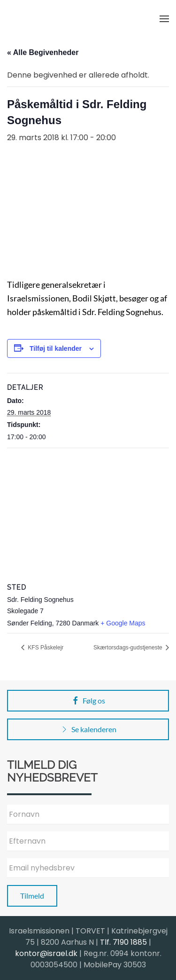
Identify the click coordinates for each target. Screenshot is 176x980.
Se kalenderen (88, 729)
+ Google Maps (123, 623)
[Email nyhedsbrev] (88, 868)
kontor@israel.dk (46, 953)
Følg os (88, 701)
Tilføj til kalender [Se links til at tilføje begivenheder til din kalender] (56, 348)
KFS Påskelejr (45, 648)
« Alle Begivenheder (43, 52)
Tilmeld (32, 896)
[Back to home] (54, 19)
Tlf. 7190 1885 (123, 942)
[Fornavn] (88, 814)
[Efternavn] (88, 841)
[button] (164, 19)
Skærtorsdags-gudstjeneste (129, 648)
